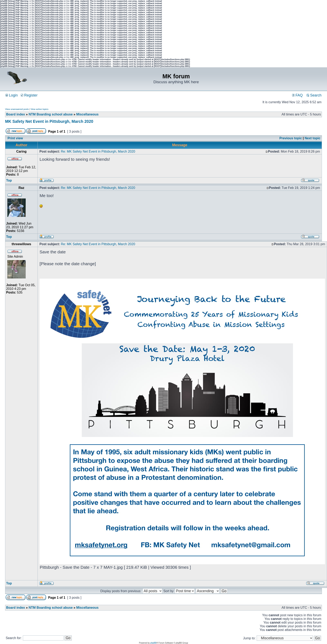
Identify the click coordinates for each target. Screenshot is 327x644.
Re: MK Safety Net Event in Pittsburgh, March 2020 (98, 151)
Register (29, 95)
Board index (15, 114)
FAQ (297, 95)
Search (314, 95)
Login (12, 95)
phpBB (153, 643)
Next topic (312, 138)
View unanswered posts (17, 109)
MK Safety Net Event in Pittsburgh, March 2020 (49, 121)
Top (9, 180)
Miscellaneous (87, 114)
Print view (15, 138)
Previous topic (291, 138)
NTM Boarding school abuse (51, 114)
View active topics (39, 109)
